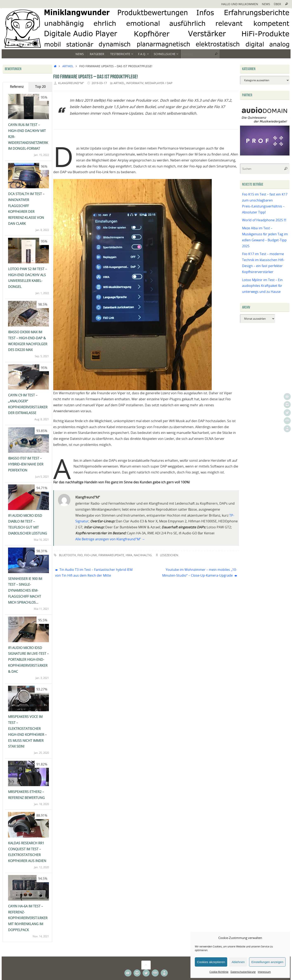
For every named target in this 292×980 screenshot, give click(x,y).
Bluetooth (67, 555)
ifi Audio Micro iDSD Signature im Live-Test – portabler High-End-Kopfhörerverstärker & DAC (28, 660)
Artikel (68, 66)
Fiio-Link (91, 555)
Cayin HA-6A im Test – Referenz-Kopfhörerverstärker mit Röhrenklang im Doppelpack (28, 918)
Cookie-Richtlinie (219, 972)
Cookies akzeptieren (211, 962)
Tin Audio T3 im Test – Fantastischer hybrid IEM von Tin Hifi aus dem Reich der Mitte (94, 573)
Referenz (17, 87)
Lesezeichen (169, 555)
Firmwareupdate (111, 555)
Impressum (264, 972)
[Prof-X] (265, 154)
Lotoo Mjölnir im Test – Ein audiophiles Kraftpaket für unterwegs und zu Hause (262, 286)
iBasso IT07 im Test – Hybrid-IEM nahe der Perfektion (26, 464)
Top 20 (40, 87)
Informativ (135, 83)
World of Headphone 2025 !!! (264, 220)
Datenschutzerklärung (243, 972)
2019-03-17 (99, 83)
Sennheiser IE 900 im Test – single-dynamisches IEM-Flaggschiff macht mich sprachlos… (25, 591)
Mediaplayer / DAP (159, 83)
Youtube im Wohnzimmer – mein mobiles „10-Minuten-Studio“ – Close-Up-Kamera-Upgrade (200, 573)
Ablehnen (238, 962)
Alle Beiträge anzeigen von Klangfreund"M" (110, 539)
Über (278, 4)
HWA (129, 555)
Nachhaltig (143, 555)
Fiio (80, 555)
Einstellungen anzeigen (267, 962)
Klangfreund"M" (71, 83)
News (266, 4)
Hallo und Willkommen (240, 4)
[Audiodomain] (265, 122)
